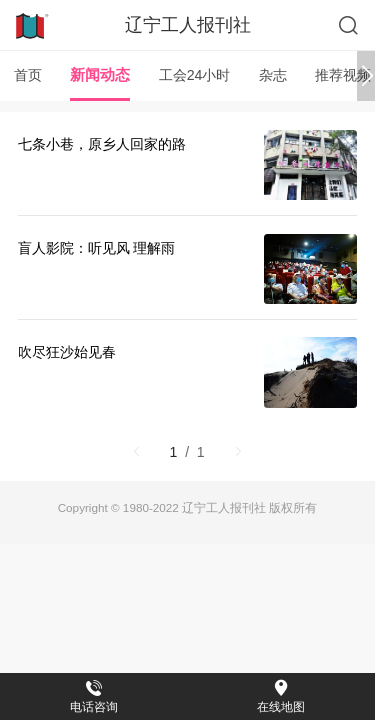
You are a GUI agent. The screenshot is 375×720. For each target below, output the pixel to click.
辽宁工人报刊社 (188, 25)
